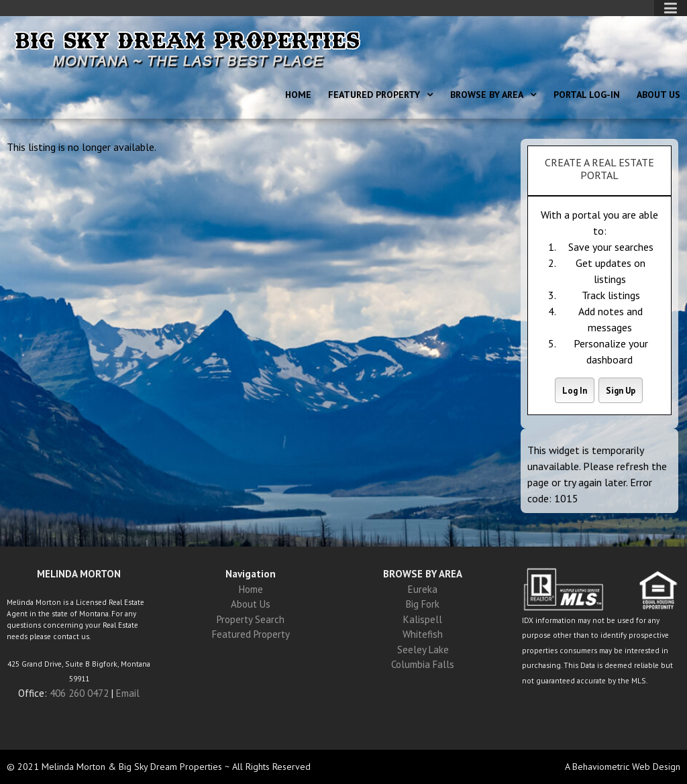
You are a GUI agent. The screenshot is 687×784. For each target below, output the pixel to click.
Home (298, 95)
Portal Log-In (587, 95)
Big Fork (423, 604)
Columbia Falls (423, 664)
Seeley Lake (423, 650)
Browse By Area (487, 95)
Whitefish (423, 634)
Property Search (251, 619)
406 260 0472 (79, 693)
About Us (658, 95)
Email (128, 693)
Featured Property (374, 95)
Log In (575, 391)
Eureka (423, 589)
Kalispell (423, 619)
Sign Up (621, 391)
